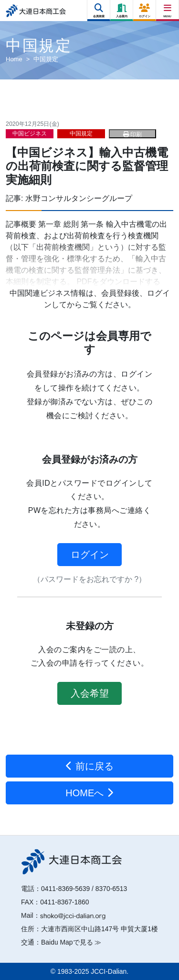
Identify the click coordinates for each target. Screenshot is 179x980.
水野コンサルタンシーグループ (79, 198)
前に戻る (89, 766)
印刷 (132, 134)
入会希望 (90, 693)
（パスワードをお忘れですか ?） (89, 579)
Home (14, 59)
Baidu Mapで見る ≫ (71, 942)
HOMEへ (89, 793)
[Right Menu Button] (168, 8)
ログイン (90, 555)
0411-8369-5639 (65, 889)
